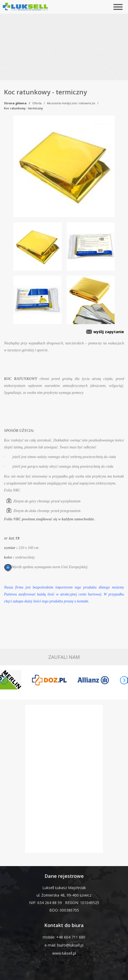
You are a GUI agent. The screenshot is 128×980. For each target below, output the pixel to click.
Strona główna (15, 103)
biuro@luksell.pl (70, 945)
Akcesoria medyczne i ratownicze (71, 103)
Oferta (37, 103)
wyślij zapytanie (109, 332)
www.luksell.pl (64, 953)
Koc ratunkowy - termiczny (23, 108)
